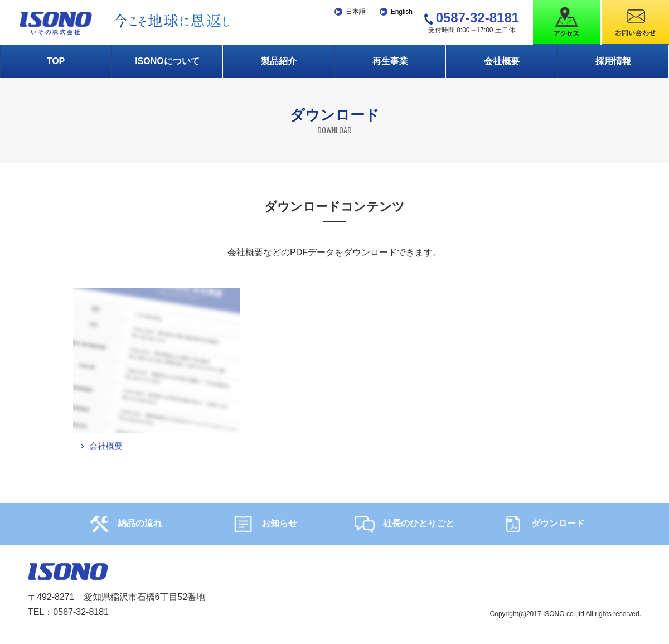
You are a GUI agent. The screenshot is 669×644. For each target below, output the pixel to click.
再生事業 (390, 61)
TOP (56, 61)
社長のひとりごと (404, 525)
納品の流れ (126, 525)
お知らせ (265, 525)
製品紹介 (279, 61)
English (402, 12)
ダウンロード (544, 525)
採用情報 (613, 61)
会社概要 (502, 61)
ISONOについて (167, 61)
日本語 (356, 12)
